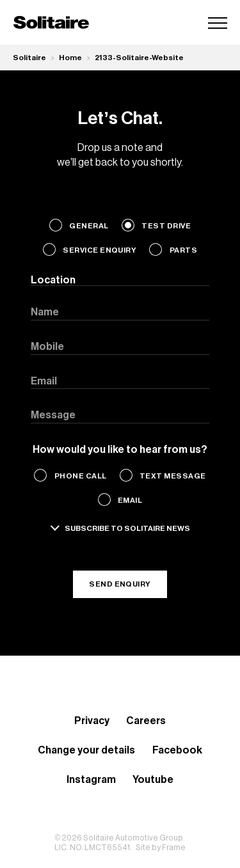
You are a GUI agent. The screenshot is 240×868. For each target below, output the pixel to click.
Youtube (153, 780)
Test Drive (166, 226)
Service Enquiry (100, 250)
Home (70, 58)
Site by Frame (161, 848)
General (89, 226)
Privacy (92, 721)
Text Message (173, 476)
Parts (183, 250)
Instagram (91, 780)
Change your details (86, 750)
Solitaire (29, 58)
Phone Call (81, 476)
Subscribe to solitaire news (127, 528)
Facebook (177, 750)
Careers (146, 721)
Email (130, 500)
